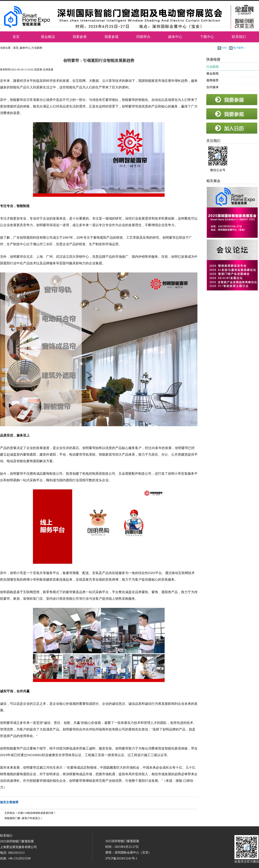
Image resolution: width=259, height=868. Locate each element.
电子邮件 (238, 48)
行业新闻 (37, 48)
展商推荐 (212, 80)
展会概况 (48, 37)
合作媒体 (212, 87)
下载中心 (207, 37)
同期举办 (143, 37)
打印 (224, 48)
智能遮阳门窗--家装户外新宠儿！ (24, 818)
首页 (16, 37)
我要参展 (80, 37)
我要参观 (112, 37)
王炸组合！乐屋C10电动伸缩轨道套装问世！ (30, 813)
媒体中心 (175, 37)
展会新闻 (212, 74)
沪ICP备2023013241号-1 (121, 858)
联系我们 (239, 37)
